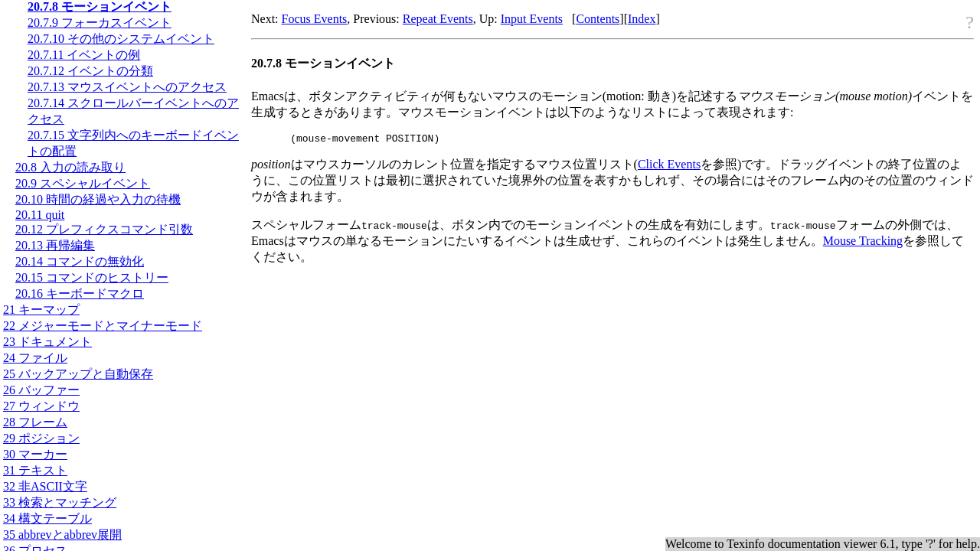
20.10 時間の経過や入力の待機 (98, 199)
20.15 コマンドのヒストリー (92, 277)
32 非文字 (45, 486)
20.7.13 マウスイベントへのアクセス (127, 87)
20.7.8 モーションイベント (100, 7)
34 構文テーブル (47, 518)
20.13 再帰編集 (55, 245)
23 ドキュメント (47, 342)
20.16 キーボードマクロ (80, 293)
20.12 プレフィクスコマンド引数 (104, 229)
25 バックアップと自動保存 (78, 374)
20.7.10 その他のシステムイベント (121, 39)
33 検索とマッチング (60, 502)
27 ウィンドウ (41, 406)
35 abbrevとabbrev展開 (62, 535)
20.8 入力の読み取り (70, 167)
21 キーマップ (41, 310)
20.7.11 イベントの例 (84, 55)
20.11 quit (40, 215)
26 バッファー (41, 390)
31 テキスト (35, 470)
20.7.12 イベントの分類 (90, 71)
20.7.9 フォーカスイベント (100, 23)
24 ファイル (35, 358)
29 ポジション (41, 438)
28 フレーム (35, 422)
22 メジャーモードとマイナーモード (103, 326)
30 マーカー (35, 454)
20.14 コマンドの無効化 (80, 261)
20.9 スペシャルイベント (83, 183)
